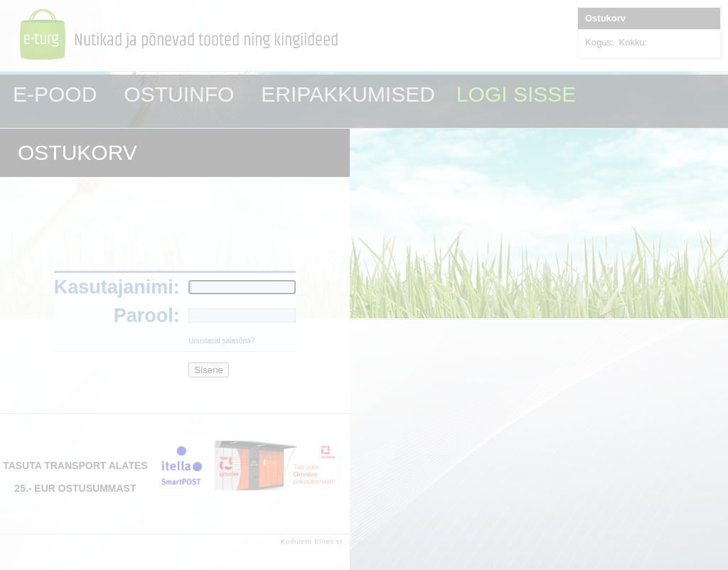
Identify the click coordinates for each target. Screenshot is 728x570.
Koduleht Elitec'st (312, 542)
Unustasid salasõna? (221, 341)
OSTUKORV (77, 152)
